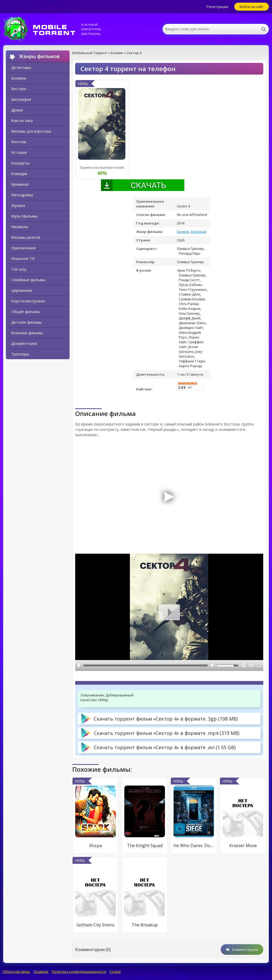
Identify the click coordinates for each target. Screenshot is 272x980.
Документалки (24, 343)
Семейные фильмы (28, 280)
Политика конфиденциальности (79, 972)
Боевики (19, 78)
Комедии (19, 174)
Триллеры (20, 354)
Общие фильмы (25, 312)
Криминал (20, 184)
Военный (199, 232)
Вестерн (19, 89)
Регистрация (217, 7)
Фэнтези (19, 142)
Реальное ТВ (23, 259)
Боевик (183, 232)
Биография (21, 99)
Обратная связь (16, 972)
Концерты (20, 163)
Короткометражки (28, 301)
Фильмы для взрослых (31, 131)
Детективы (21, 68)
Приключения (23, 248)
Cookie (115, 972)
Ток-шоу (19, 269)
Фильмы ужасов (26, 237)
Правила (41, 972)
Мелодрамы (22, 195)
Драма (17, 110)
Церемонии (22, 290)
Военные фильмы (27, 333)
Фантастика (22, 121)
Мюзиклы (20, 227)
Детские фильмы (26, 322)
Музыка (18, 205)
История (19, 152)
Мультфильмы (24, 216)
